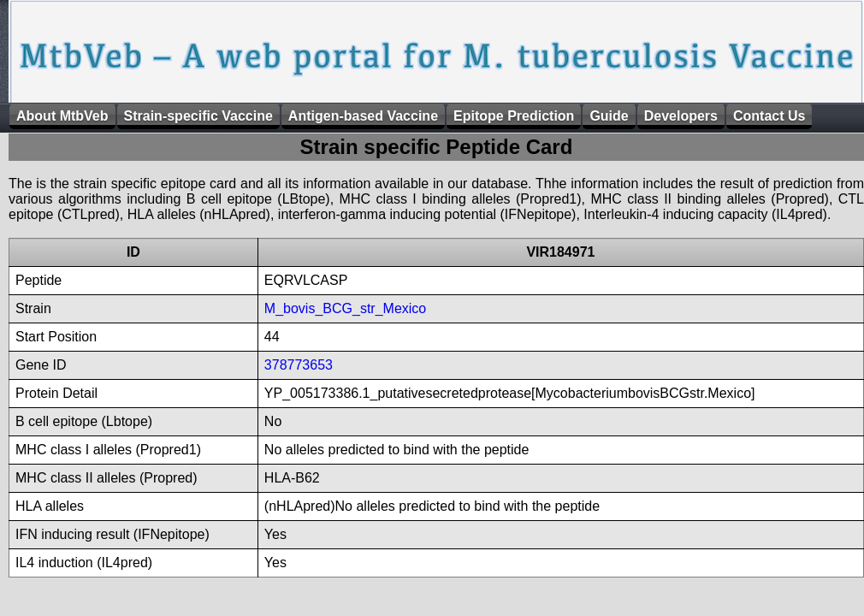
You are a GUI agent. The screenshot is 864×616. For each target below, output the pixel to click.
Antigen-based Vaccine (363, 116)
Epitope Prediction (514, 116)
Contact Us (769, 116)
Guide (609, 116)
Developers (681, 116)
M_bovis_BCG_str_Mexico (345, 308)
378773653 (299, 365)
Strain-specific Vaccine (198, 116)
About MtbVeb (62, 116)
